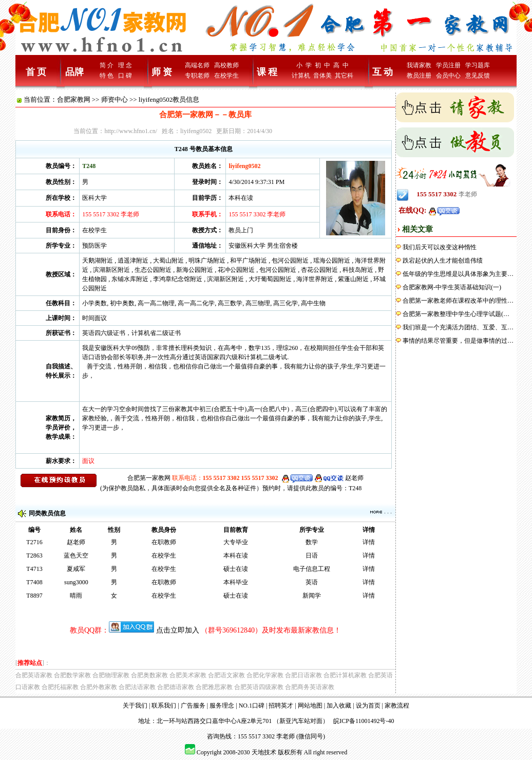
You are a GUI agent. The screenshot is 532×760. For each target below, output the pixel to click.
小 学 (304, 65)
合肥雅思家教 (214, 687)
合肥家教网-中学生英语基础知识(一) (452, 287)
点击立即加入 (178, 630)
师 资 (162, 72)
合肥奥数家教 (149, 675)
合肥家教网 (74, 99)
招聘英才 (281, 706)
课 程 (267, 72)
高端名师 (197, 65)
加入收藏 (339, 706)
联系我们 (164, 706)
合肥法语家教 (137, 687)
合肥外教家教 (99, 687)
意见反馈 (478, 76)
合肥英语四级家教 (259, 687)
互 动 (383, 72)
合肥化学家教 (265, 675)
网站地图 (310, 706)
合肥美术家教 (188, 675)
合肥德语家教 (176, 687)
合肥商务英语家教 (310, 687)
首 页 (36, 72)
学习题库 (478, 65)
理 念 (125, 65)
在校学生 (226, 76)
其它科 (344, 76)
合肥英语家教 (34, 675)
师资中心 (115, 99)
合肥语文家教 (226, 675)
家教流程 (397, 706)
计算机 (301, 76)
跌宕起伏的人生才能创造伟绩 (443, 261)
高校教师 (226, 65)
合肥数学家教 (72, 675)
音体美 (322, 76)
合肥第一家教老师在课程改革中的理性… (458, 301)
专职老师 (197, 76)
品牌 (74, 72)
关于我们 (135, 706)
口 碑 (125, 76)
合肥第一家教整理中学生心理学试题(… (456, 314)
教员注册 (419, 76)
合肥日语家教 (303, 675)
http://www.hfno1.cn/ (131, 131)
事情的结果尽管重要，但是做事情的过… (458, 341)
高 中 (341, 65)
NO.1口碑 (252, 706)
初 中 (322, 65)
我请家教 (419, 65)
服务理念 (222, 706)
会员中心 (448, 76)
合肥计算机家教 (345, 675)
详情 (369, 542)
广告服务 (193, 706)
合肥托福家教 (60, 687)
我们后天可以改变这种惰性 (440, 247)
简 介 (107, 65)
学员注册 (448, 65)
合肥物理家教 (111, 675)
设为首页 (368, 706)
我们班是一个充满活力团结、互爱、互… (458, 327)
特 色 (107, 76)
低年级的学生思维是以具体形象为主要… (458, 274)
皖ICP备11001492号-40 (364, 721)
